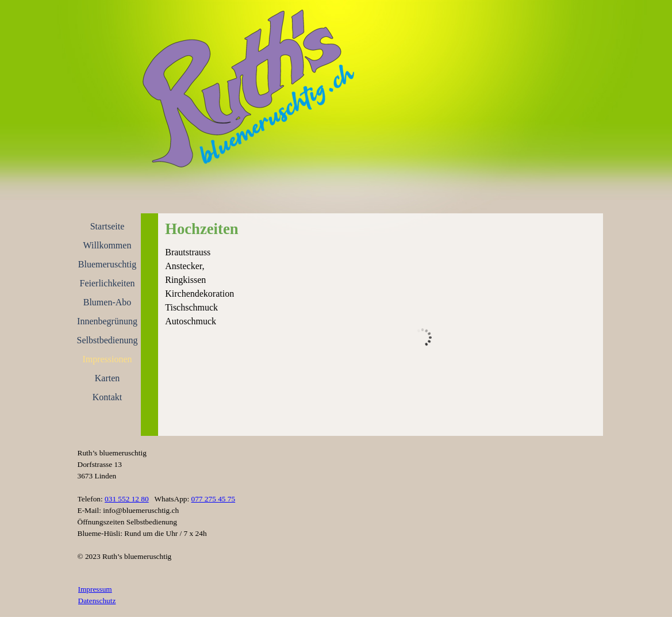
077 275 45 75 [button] (214, 499)
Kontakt (107, 397)
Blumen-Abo (107, 302)
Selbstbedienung (107, 340)
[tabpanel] (205, 287)
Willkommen (107, 245)
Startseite (107, 226)
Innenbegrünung (107, 321)
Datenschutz (97, 601)
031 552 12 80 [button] (127, 499)
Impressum (95, 589)
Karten (107, 378)
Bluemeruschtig (107, 264)
